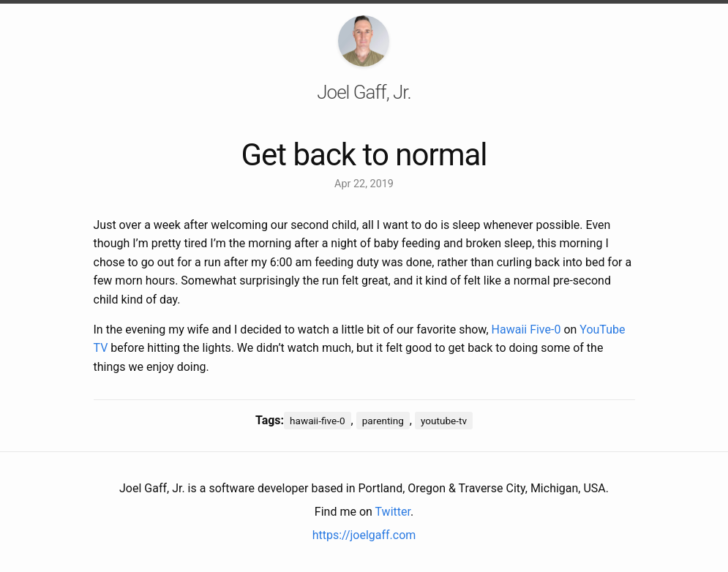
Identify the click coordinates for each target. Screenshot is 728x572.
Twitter (393, 512)
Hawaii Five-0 (526, 330)
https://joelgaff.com (364, 535)
